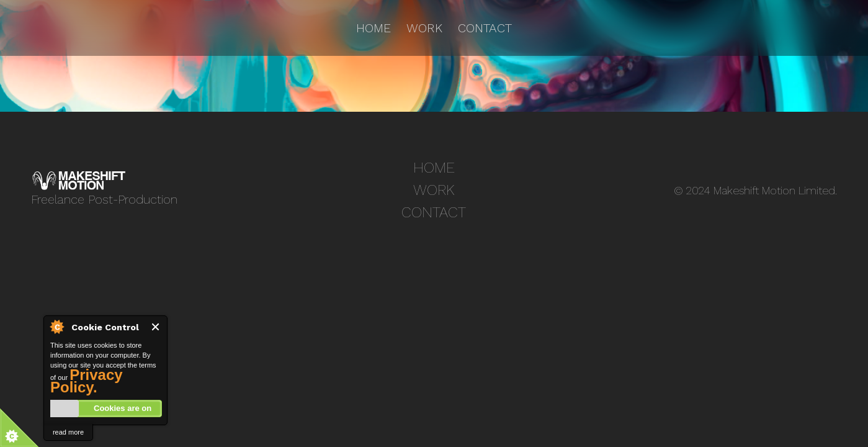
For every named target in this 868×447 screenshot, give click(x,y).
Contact (485, 28)
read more (68, 432)
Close (156, 327)
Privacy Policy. (87, 381)
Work (424, 28)
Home (374, 28)
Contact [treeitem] (434, 212)
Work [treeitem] (434, 190)
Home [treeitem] (434, 168)
